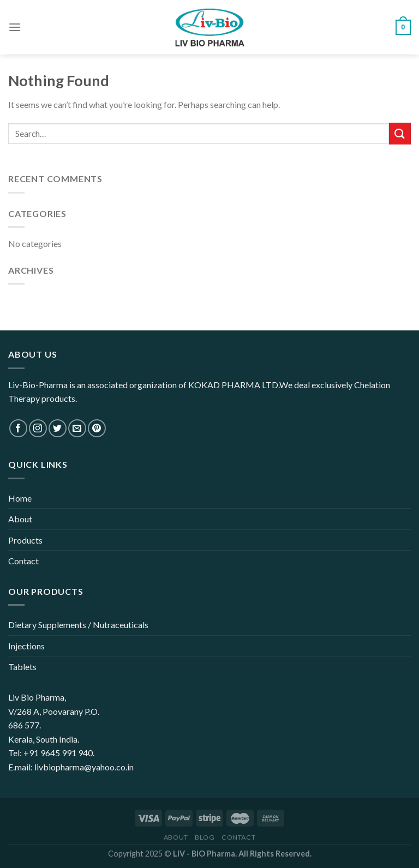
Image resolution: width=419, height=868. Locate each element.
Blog (205, 837)
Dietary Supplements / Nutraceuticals (78, 625)
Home (20, 498)
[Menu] (15, 27)
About (20, 519)
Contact (23, 561)
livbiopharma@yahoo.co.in (84, 767)
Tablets (22, 667)
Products (25, 540)
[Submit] (400, 133)
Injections (26, 646)
